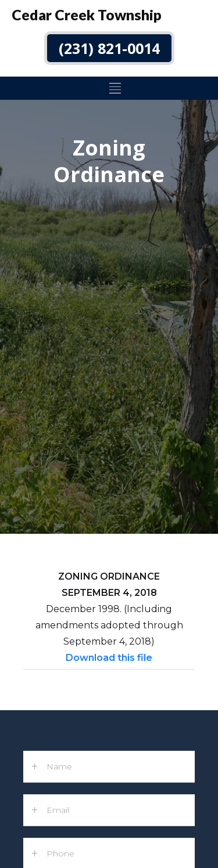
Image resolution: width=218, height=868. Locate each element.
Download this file (109, 658)
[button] (114, 88)
